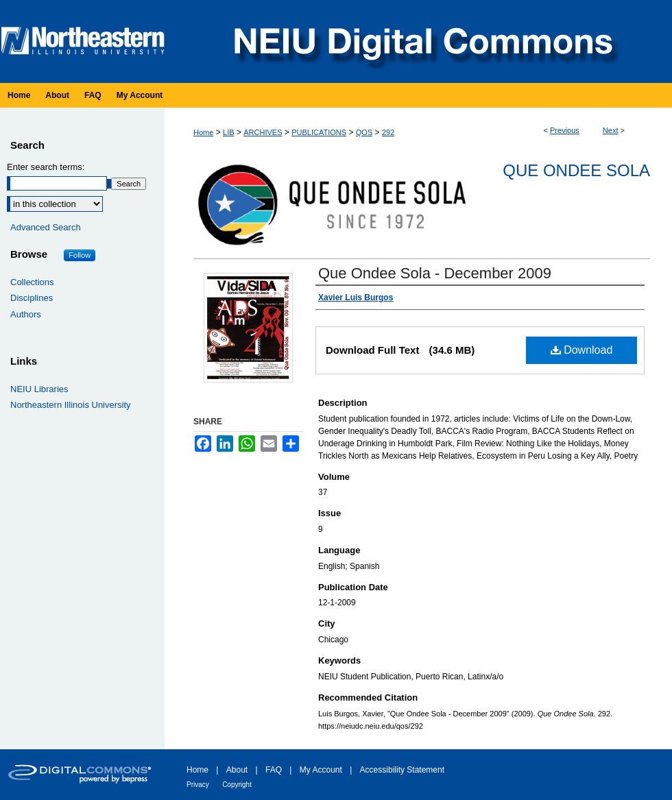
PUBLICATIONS (319, 132)
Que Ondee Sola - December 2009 (435, 273)
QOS (364, 132)
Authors (26, 314)
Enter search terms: (46, 167)
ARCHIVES (263, 132)
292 (388, 132)
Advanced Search (46, 227)
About (237, 770)
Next (611, 130)
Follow (80, 255)
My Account (321, 770)
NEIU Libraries (39, 389)
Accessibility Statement (402, 770)
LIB (229, 132)
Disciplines (32, 298)
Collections (32, 282)
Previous (565, 130)
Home (203, 132)
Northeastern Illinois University (71, 405)
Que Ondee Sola (576, 170)
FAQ (274, 770)
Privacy (198, 785)
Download (582, 350)
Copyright (237, 785)
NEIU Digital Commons (422, 41)
